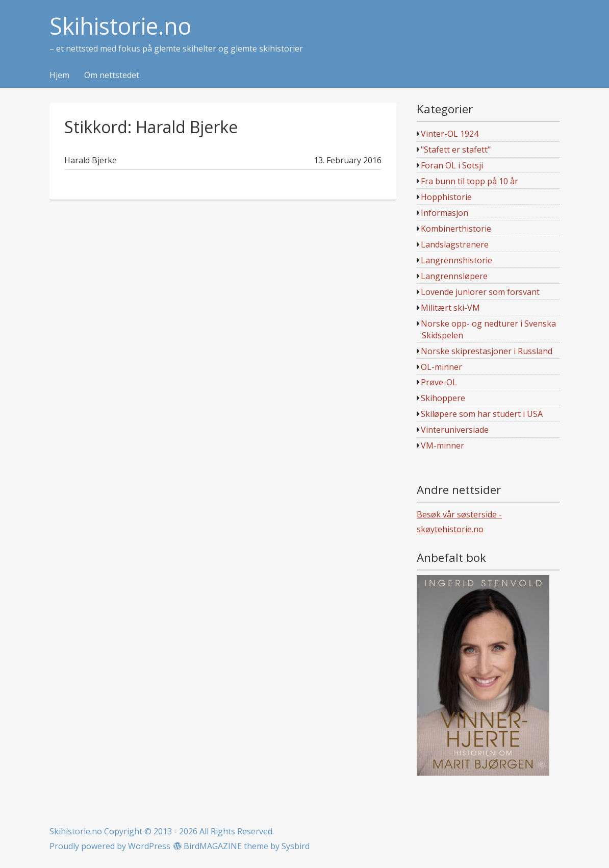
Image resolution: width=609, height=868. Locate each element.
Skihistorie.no (120, 26)
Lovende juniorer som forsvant (480, 292)
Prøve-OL (439, 382)
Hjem (59, 76)
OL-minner (441, 367)
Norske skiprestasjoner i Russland (487, 351)
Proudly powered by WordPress (110, 846)
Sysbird (296, 846)
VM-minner (442, 445)
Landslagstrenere (455, 244)
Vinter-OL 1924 (450, 134)
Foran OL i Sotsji (452, 165)
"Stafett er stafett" (456, 150)
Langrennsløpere (454, 276)
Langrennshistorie (456, 260)
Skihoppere (443, 398)
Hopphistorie (446, 197)
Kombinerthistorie (456, 229)
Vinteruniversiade (455, 430)
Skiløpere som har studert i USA (482, 414)
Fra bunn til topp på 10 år (470, 181)
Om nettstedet (112, 76)
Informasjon (445, 213)
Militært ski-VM (450, 308)
